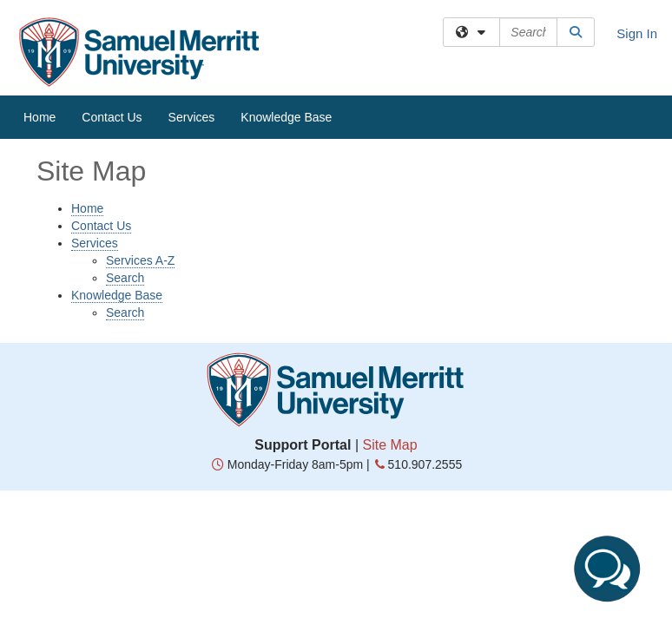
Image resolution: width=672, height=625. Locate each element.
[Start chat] (607, 569)
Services (192, 117)
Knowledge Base (286, 117)
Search (125, 278)
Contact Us (112, 117)
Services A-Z (140, 260)
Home (40, 117)
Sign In (637, 33)
